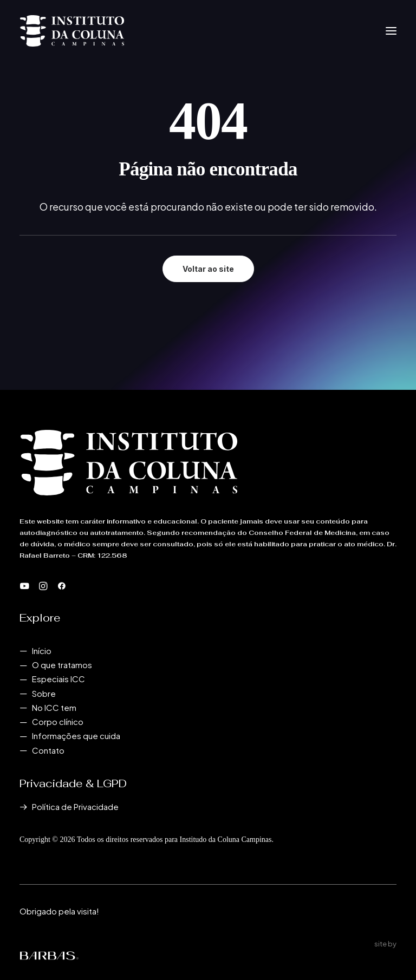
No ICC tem (54, 707)
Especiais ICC (58, 679)
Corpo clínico (58, 721)
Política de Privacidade (75, 806)
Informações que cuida (76, 736)
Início (42, 651)
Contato (48, 750)
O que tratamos (62, 665)
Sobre (44, 693)
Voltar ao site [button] (208, 269)
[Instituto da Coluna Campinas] (72, 31)
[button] (391, 31)
